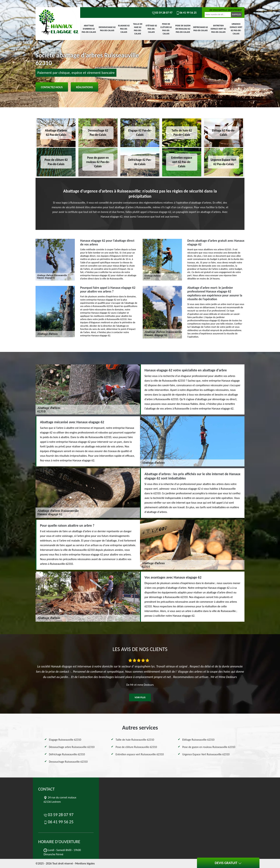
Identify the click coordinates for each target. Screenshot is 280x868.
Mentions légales (85, 863)
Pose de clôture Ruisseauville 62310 (136, 747)
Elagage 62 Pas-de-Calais (124, 29)
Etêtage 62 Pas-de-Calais (151, 29)
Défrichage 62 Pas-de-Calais (201, 29)
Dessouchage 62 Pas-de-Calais (107, 29)
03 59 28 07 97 (162, 13)
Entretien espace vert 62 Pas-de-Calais (218, 29)
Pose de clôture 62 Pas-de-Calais (166, 29)
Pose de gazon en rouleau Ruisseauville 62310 (209, 747)
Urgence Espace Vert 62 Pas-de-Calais (236, 29)
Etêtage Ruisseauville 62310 (198, 740)
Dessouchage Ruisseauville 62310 (68, 762)
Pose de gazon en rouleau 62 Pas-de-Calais (183, 29)
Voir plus (140, 697)
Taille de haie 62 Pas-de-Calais (138, 29)
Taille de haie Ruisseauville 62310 (135, 740)
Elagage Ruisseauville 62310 (65, 740)
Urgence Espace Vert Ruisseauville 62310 (206, 754)
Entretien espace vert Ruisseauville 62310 (140, 754)
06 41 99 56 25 (186, 13)
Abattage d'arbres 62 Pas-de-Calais (89, 29)
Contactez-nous (52, 87)
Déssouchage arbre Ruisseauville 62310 (72, 747)
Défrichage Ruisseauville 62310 (67, 754)
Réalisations (84, 87)
